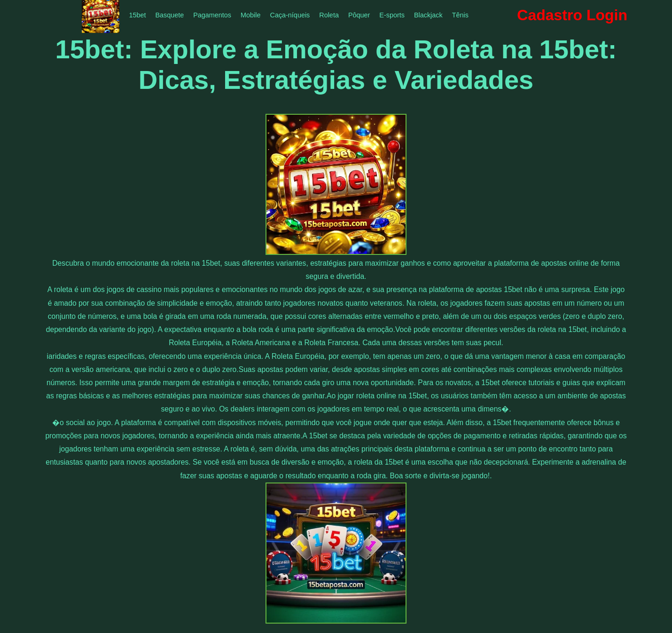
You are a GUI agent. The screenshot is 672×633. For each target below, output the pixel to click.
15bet (137, 15)
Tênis (460, 15)
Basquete (169, 15)
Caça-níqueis (290, 15)
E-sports (392, 15)
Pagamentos (212, 15)
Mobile (250, 15)
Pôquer (359, 15)
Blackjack (428, 15)
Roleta (329, 15)
